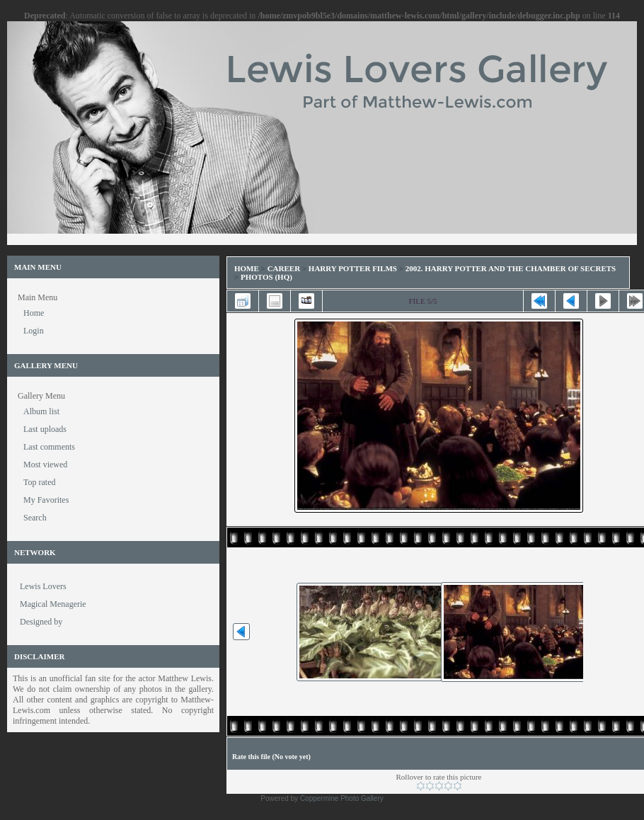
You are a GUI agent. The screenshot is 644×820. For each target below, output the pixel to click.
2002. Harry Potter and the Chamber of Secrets (511, 268)
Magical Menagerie (53, 604)
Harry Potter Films (353, 268)
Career (284, 268)
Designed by (41, 622)
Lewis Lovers (43, 586)
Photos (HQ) (266, 277)
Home (247, 268)
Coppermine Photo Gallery (342, 798)
